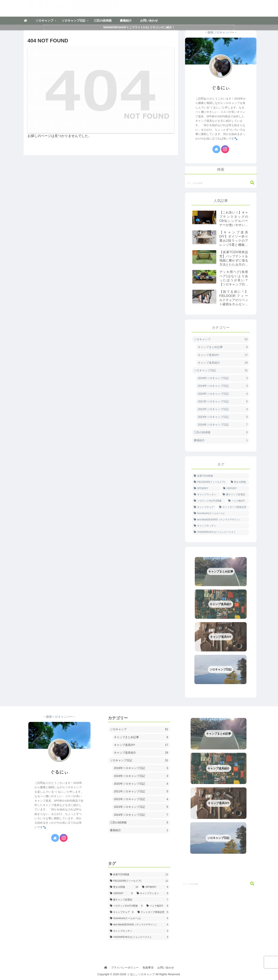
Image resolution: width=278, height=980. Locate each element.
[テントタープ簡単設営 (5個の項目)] (233, 507)
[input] (221, 183)
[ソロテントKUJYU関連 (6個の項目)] (209, 501)
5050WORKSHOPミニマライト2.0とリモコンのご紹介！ (139, 27)
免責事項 (148, 968)
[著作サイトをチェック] (216, 149)
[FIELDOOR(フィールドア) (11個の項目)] (210, 482)
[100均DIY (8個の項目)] (235, 489)
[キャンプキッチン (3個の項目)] (221, 526)
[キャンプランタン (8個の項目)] (206, 495)
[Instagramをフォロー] (225, 149)
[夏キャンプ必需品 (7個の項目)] (235, 495)
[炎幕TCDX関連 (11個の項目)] (221, 476)
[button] (250, 183)
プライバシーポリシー (125, 968)
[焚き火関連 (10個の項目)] (239, 482)
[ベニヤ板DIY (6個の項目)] (238, 501)
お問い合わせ (166, 968)
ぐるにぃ (221, 88)
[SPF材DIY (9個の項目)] (206, 489)
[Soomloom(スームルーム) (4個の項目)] (221, 513)
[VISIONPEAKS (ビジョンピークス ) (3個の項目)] (221, 532)
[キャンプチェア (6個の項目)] (204, 507)
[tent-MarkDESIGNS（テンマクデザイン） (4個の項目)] (221, 520)
